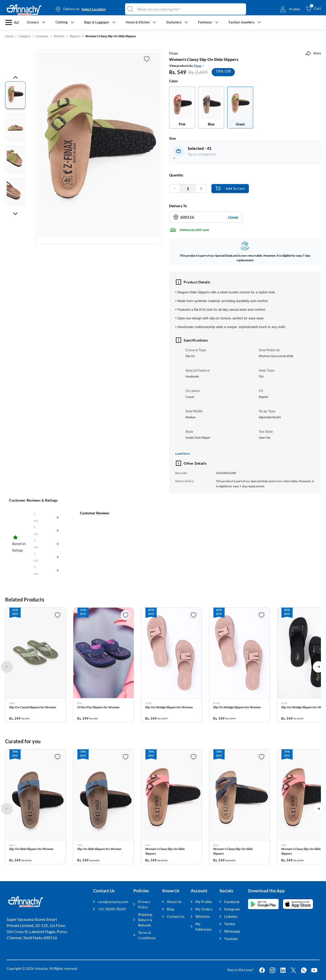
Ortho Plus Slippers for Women (98, 707)
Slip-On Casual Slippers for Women (33, 707)
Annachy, (42, 969)
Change (233, 217)
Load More (182, 454)
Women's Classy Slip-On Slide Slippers (165, 851)
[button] (36, 665)
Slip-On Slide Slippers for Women (31, 849)
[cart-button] (313, 8)
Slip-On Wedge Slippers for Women (169, 707)
